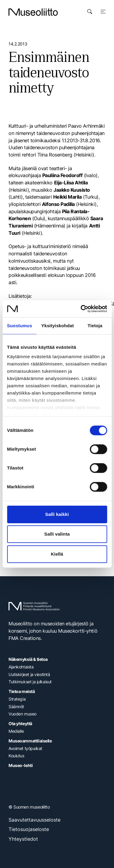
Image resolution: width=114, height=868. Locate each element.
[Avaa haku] (90, 12)
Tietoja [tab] (95, 326)
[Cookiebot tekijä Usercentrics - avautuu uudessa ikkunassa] (81, 309)
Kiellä (57, 554)
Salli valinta (57, 534)
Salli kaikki (57, 514)
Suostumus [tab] (20, 326)
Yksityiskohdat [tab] (58, 326)
